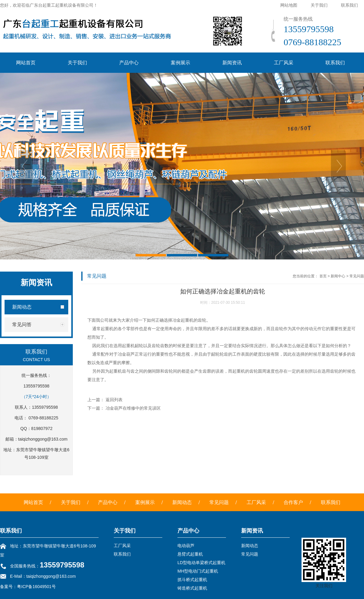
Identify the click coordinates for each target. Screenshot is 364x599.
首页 (323, 276)
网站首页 (26, 63)
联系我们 (349, 5)
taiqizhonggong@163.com (43, 439)
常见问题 (357, 276)
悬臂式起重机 (190, 554)
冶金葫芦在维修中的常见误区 (133, 408)
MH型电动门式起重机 (198, 571)
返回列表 (114, 400)
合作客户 (293, 502)
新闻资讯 (232, 63)
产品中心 (129, 63)
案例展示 (180, 63)
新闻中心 (338, 276)
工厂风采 (284, 63)
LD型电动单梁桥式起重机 (201, 563)
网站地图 (289, 5)
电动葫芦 (186, 546)
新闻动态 (182, 502)
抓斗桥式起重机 (192, 580)
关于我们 (319, 5)
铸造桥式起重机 (192, 588)
